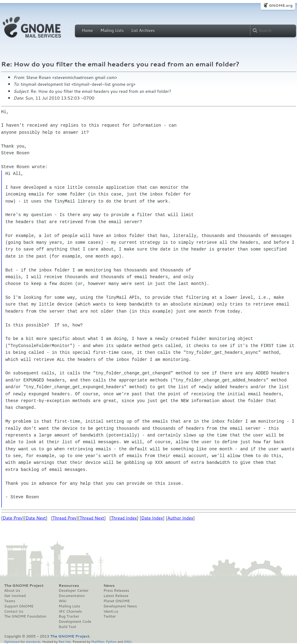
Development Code (75, 622)
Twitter (110, 616)
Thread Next (92, 518)
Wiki (63, 601)
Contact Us (14, 611)
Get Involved (15, 596)
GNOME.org (281, 5)
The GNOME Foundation (25, 616)
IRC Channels (70, 611)
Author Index (180, 518)
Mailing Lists (112, 30)
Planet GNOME (117, 601)
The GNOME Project (24, 586)
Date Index (152, 518)
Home (88, 30)
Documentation (72, 596)
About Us (12, 591)
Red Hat (64, 641)
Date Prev (13, 518)
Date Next (36, 518)
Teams (10, 601)
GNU (128, 641)
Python (111, 641)
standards (33, 641)
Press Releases (116, 591)
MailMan (98, 641)
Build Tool (67, 627)
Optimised (12, 641)
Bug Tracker (69, 616)
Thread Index (124, 518)
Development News (120, 606)
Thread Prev (64, 518)
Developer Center (74, 591)
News (109, 586)
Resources (69, 586)
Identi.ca (111, 611)
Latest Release (116, 596)
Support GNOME (19, 606)
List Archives (143, 30)
